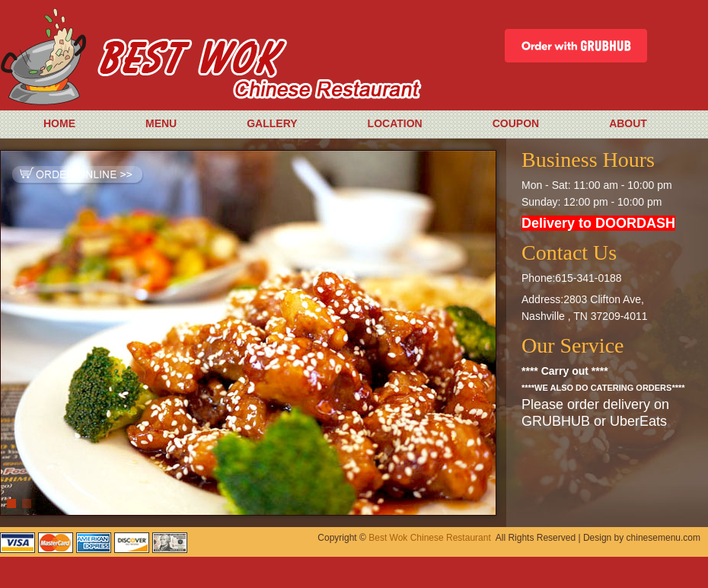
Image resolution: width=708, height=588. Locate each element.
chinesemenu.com (663, 538)
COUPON (516, 123)
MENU (161, 123)
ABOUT (628, 123)
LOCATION (395, 123)
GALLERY (272, 123)
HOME (59, 123)
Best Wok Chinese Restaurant (430, 538)
